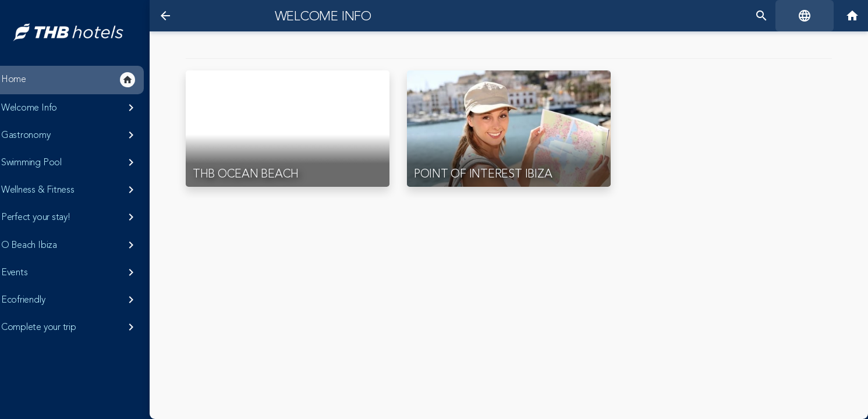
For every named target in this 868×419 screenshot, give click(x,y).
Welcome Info (318, 16)
